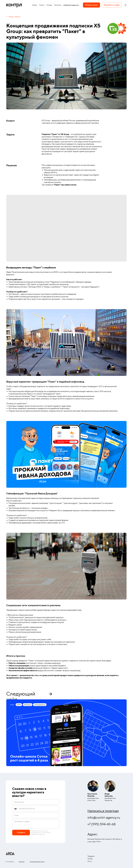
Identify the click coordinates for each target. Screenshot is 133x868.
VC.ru (90, 861)
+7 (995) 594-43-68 (102, 824)
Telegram (91, 856)
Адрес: (93, 834)
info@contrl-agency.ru (104, 817)
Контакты (58, 5)
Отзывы (49, 5)
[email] (36, 815)
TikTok (90, 859)
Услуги (42, 5)
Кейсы (35, 5)
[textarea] (36, 824)
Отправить (21, 833)
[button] (112, 5)
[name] (36, 802)
